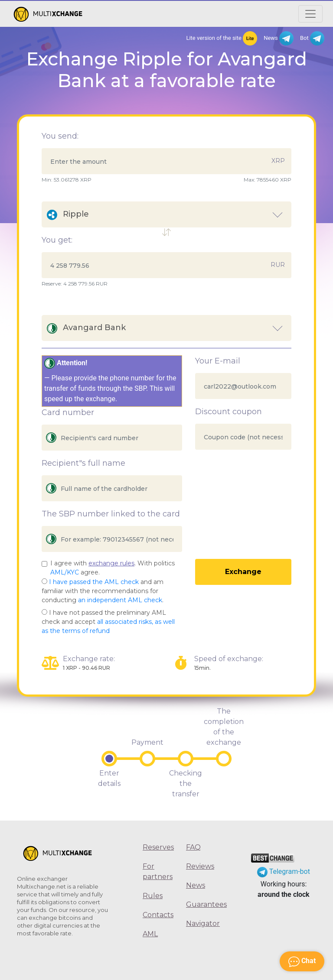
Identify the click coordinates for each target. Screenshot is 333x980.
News (279, 38)
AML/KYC (65, 572)
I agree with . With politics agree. (113, 568)
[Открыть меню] (310, 14)
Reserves (158, 847)
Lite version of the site (222, 38)
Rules (153, 896)
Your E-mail (218, 361)
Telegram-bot (284, 871)
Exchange (243, 572)
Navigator (201, 923)
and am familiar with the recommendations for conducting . (103, 591)
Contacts (158, 915)
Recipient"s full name (83, 463)
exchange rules (111, 563)
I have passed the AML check (94, 582)
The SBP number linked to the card (111, 514)
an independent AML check (120, 600)
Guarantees (201, 904)
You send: (60, 136)
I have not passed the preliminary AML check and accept (108, 622)
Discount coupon (229, 412)
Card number (68, 412)
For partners (158, 871)
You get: (57, 240)
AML (150, 934)
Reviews (200, 866)
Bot (312, 38)
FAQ (193, 847)
